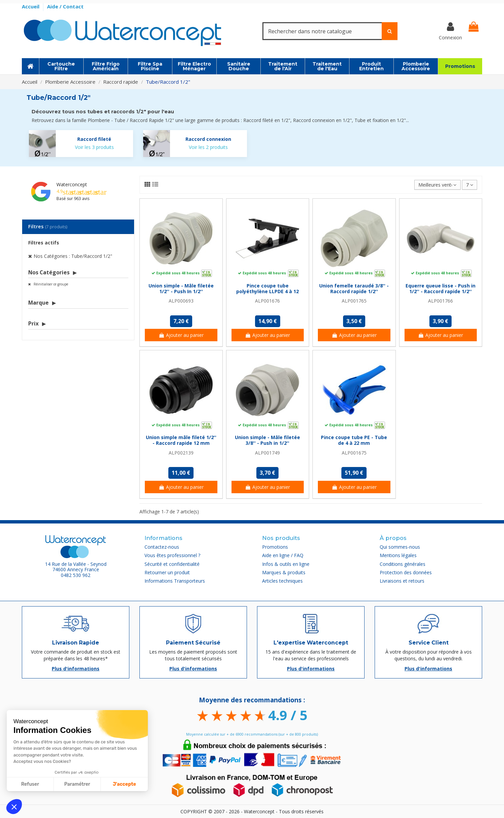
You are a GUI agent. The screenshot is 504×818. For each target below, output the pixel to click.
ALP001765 (354, 301)
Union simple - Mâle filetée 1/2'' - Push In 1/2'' (181, 288)
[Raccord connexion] (195, 144)
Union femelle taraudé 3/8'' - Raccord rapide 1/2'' (354, 288)
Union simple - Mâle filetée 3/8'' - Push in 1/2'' (267, 440)
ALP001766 (440, 301)
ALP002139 (181, 453)
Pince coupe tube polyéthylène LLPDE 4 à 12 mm (267, 291)
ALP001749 (267, 453)
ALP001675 (354, 453)
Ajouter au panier (181, 335)
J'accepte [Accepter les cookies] (124, 784)
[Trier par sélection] (437, 185)
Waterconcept (72, 184)
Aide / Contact (65, 6)
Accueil (31, 6)
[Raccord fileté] (81, 144)
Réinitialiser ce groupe (50, 284)
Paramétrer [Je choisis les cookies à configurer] (77, 784)
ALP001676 (267, 301)
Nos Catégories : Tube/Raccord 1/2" (73, 256)
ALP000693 (181, 301)
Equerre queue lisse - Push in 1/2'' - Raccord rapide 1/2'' (440, 288)
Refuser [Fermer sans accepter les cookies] (30, 784)
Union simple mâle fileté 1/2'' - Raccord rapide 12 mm (181, 440)
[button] (14, 807)
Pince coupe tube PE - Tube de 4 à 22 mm (354, 440)
